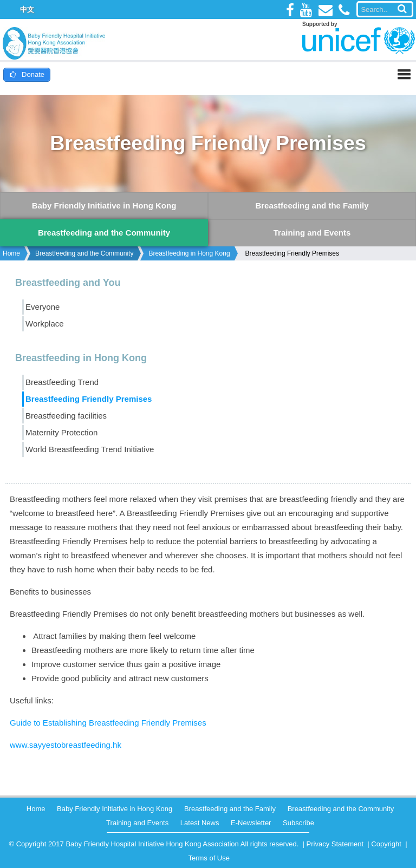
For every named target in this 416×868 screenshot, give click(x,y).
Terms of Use (209, 858)
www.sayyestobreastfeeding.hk (66, 745)
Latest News (200, 823)
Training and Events (137, 823)
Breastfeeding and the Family (230, 809)
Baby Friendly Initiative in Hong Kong (115, 809)
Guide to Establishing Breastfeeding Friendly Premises (108, 723)
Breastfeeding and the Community (84, 253)
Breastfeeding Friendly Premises (292, 253)
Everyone (43, 307)
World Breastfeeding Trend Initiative (90, 449)
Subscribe (298, 823)
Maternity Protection (61, 432)
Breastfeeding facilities (66, 416)
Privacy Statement (335, 844)
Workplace (45, 324)
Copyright (386, 844)
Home (11, 253)
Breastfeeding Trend (62, 382)
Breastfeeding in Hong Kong (189, 253)
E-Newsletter (251, 823)
